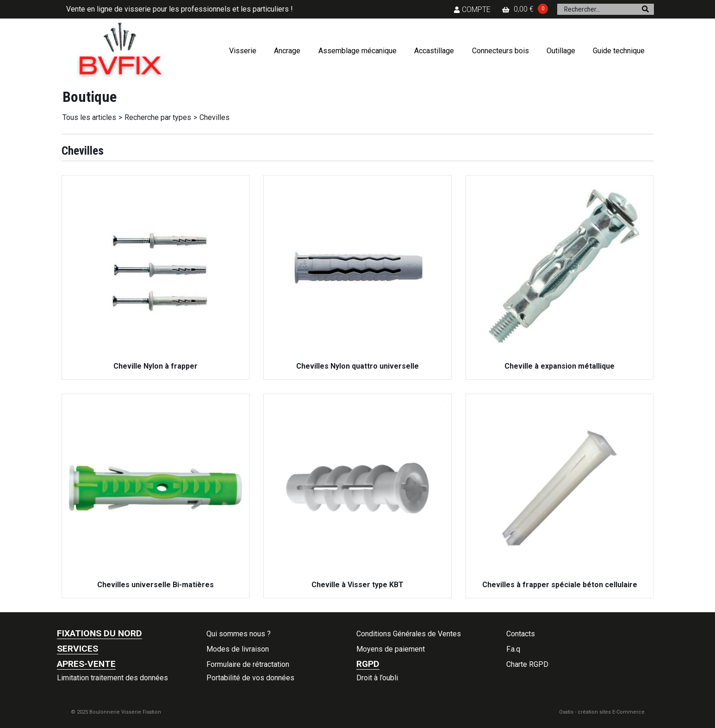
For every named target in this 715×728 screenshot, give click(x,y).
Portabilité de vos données (250, 678)
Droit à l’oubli (377, 678)
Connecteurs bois (500, 51)
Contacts (521, 634)
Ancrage (287, 51)
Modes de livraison (238, 649)
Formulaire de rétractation (248, 664)
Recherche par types (158, 117)
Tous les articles (89, 117)
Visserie (243, 51)
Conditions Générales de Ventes (409, 634)
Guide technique (619, 51)
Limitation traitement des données (112, 678)
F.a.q (513, 649)
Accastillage (434, 51)
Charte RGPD (527, 664)
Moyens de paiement (391, 649)
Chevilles (214, 117)
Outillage (561, 51)
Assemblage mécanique (357, 51)
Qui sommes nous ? (239, 634)
